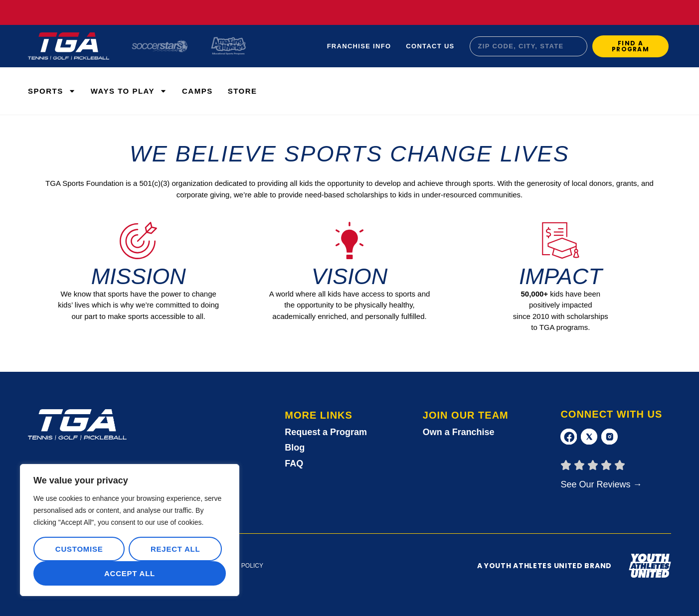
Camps (197, 91)
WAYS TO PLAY (129, 91)
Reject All (175, 549)
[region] (130, 530)
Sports (52, 91)
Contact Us (430, 46)
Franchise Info (359, 46)
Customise (79, 549)
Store (243, 91)
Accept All (130, 573)
